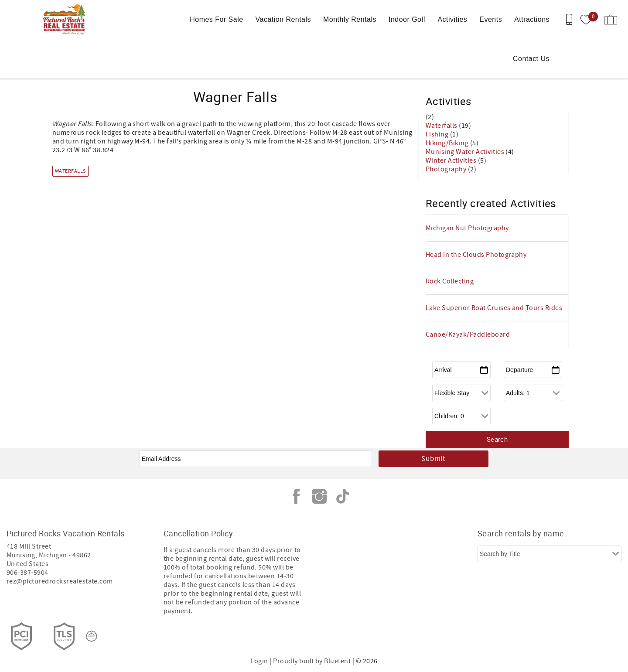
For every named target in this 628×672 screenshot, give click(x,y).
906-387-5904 (27, 573)
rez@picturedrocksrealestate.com (60, 581)
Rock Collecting (450, 281)
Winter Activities (452, 160)
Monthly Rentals (350, 19)
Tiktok (342, 496)
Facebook (296, 496)
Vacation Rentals (283, 19)
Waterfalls (70, 171)
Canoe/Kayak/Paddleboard (468, 334)
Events (491, 19)
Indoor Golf (407, 19)
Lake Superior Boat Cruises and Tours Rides (494, 308)
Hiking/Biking (448, 143)
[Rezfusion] (92, 636)
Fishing (438, 134)
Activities (452, 19)
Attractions (532, 19)
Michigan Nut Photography (467, 228)
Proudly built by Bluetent (312, 661)
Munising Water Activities (466, 152)
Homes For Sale (216, 19)
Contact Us (531, 59)
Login (259, 661)
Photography (447, 169)
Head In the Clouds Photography (476, 255)
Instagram (319, 496)
